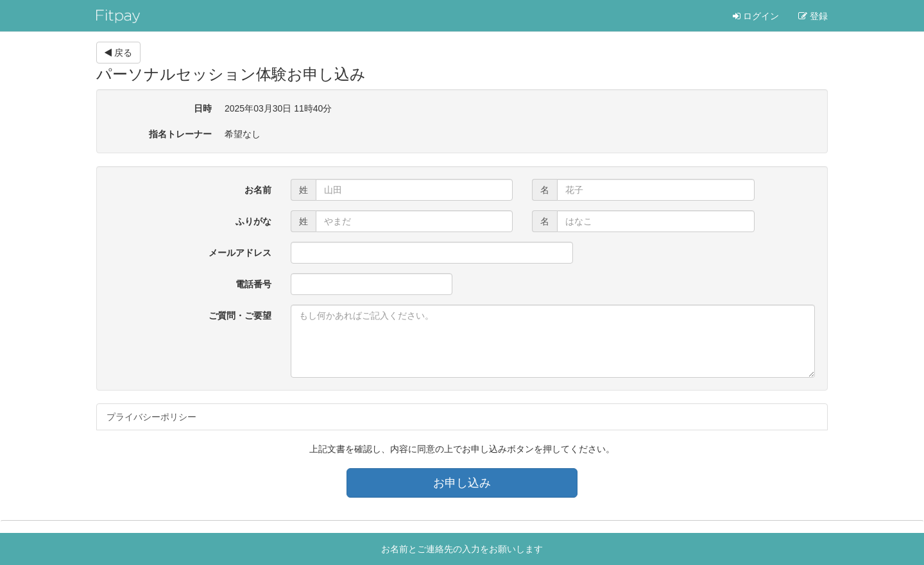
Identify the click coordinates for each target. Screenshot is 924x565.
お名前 (258, 190)
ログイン (756, 16)
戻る (118, 53)
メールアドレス (240, 253)
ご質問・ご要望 (240, 316)
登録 (813, 16)
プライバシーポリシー (151, 417)
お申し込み (462, 483)
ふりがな (253, 221)
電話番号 (253, 284)
